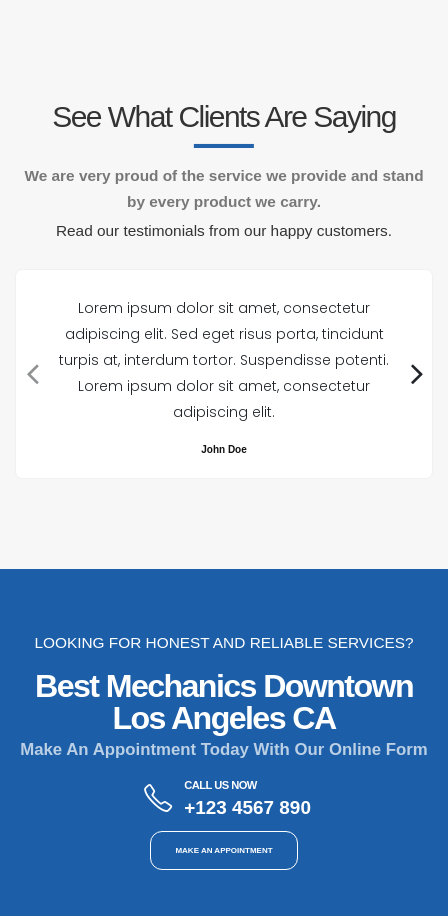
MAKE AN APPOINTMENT (223, 850)
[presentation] (31, 374)
